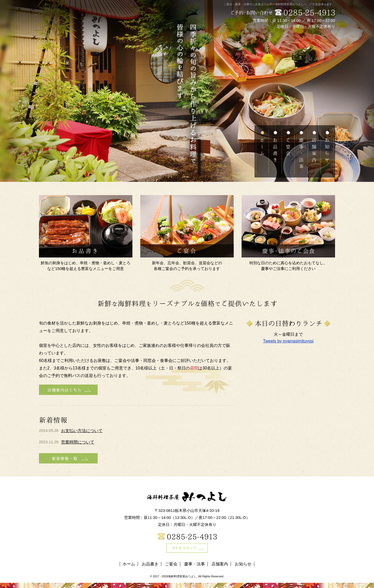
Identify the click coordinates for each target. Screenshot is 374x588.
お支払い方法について (82, 431)
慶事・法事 (195, 564)
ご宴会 (171, 564)
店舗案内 (220, 564)
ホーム (129, 564)
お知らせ (243, 564)
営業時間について (78, 442)
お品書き (150, 564)
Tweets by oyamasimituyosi (288, 341)
